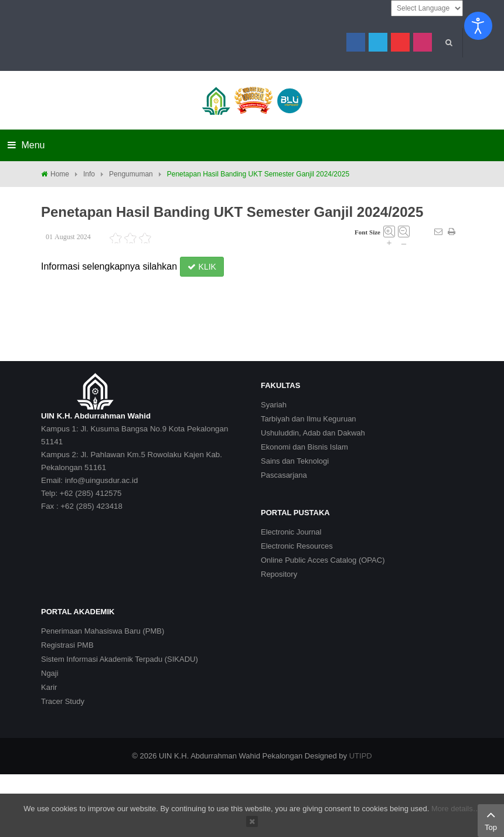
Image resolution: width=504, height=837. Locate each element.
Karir (49, 687)
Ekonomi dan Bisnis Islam (304, 447)
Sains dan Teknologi (295, 461)
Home (60, 174)
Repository (279, 574)
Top (491, 819)
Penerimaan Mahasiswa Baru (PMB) (103, 631)
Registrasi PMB (67, 645)
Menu (26, 145)
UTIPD (361, 756)
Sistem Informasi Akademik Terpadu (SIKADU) (120, 659)
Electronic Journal (291, 532)
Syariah (274, 405)
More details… (456, 809)
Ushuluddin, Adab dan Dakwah (313, 433)
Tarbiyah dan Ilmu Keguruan (309, 419)
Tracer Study (63, 701)
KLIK (202, 267)
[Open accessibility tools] (478, 26)
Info (89, 174)
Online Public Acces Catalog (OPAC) (323, 560)
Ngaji (50, 673)
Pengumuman (131, 174)
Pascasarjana (284, 475)
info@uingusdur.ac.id (102, 480)
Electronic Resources (297, 546)
